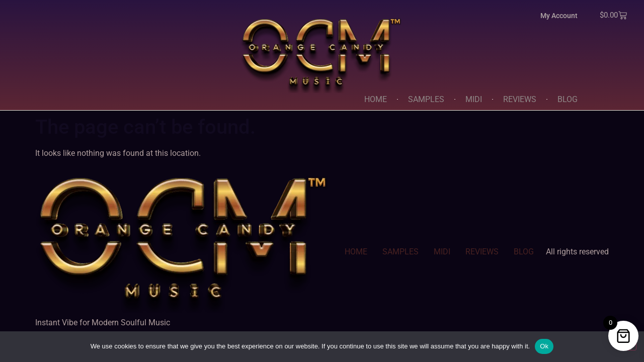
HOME (376, 99)
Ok (544, 346)
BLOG (568, 99)
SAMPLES (426, 99)
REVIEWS (520, 99)
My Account (559, 16)
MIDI (474, 99)
